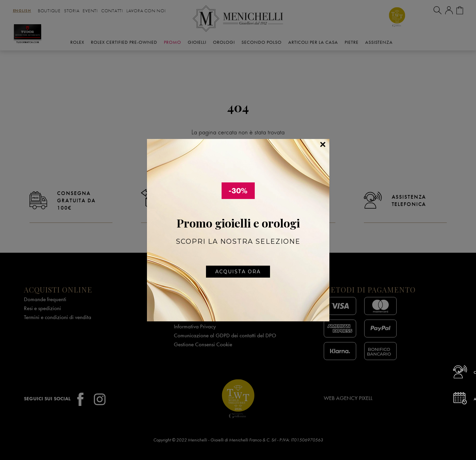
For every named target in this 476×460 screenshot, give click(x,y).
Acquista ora (238, 272)
